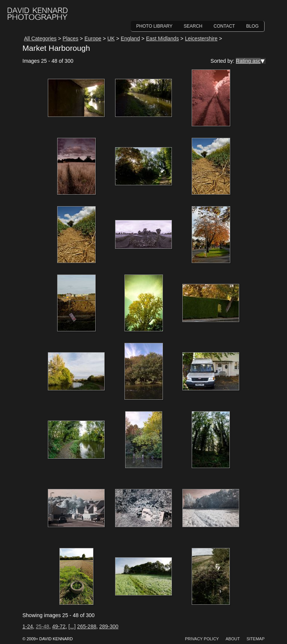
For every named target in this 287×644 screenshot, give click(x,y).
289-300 (109, 626)
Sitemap (256, 639)
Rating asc (248, 61)
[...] (72, 626)
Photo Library (155, 26)
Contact (224, 26)
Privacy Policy (202, 639)
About (233, 639)
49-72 (59, 626)
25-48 (43, 626)
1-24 (28, 626)
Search (193, 26)
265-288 (87, 626)
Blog (252, 26)
